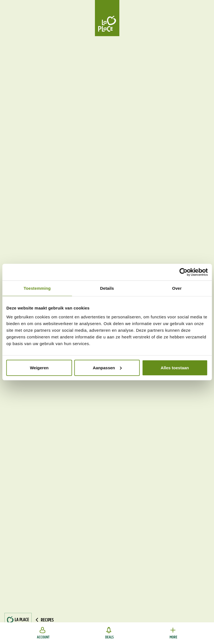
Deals (109, 633)
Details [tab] (107, 288)
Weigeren (39, 367)
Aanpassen (107, 367)
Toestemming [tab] (37, 288)
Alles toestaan (175, 367)
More (173, 633)
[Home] (107, 18)
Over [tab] (177, 288)
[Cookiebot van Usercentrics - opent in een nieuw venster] (183, 272)
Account (43, 633)
